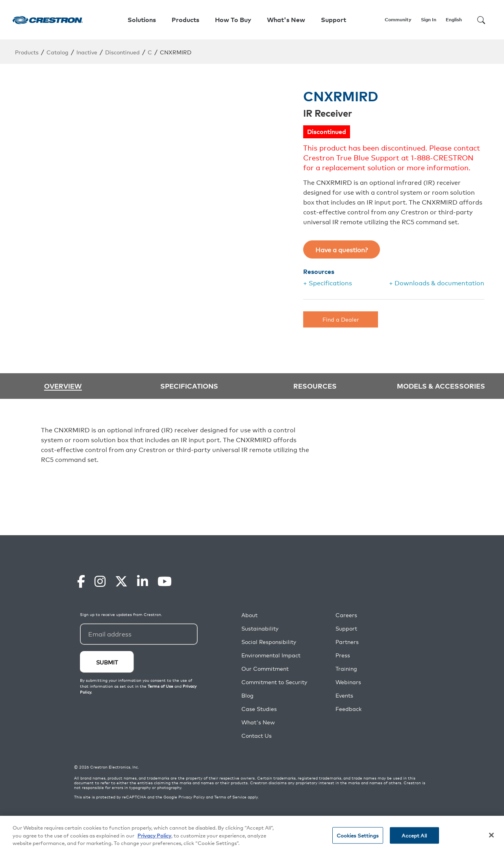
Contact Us (257, 736)
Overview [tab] (63, 386)
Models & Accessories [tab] (441, 385)
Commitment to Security (274, 682)
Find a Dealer (341, 319)
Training (346, 669)
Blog (247, 695)
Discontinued (122, 52)
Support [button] (334, 20)
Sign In (429, 20)
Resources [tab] (315, 385)
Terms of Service (230, 797)
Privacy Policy (192, 797)
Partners (347, 642)
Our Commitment (265, 669)
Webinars (348, 682)
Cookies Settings (358, 835)
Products (27, 52)
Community (398, 20)
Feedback (348, 709)
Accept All (414, 835)
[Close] (491, 835)
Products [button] (185, 20)
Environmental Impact (271, 655)
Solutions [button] (142, 20)
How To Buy (233, 20)
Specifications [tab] (189, 385)
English (454, 20)
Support (346, 628)
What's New (286, 20)
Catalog (57, 52)
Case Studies (259, 709)
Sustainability (260, 628)
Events (344, 695)
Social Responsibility (269, 642)
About (249, 615)
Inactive (87, 52)
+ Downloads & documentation (437, 283)
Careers (346, 615)
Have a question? (342, 249)
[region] (252, 836)
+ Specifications (328, 283)
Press (343, 655)
